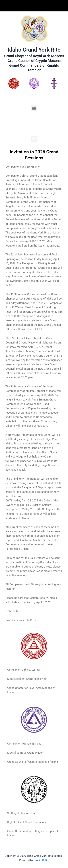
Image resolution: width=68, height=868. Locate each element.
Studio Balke (41, 860)
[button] (34, 5)
